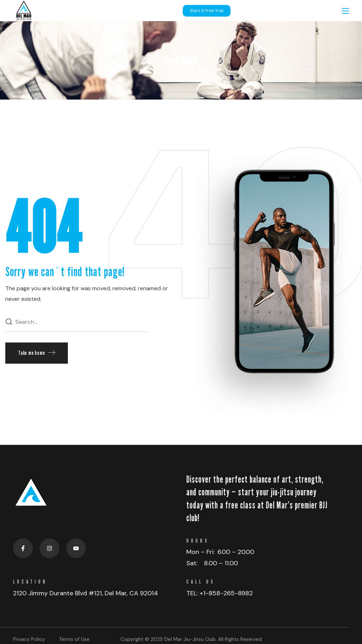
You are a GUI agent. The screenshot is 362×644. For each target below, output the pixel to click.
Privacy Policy (29, 639)
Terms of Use (74, 639)
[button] (37, 353)
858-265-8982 (231, 593)
